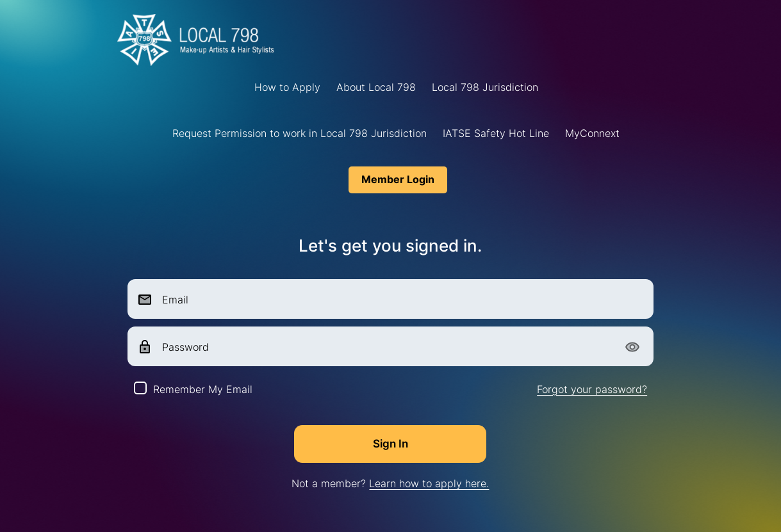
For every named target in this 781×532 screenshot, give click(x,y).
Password (185, 347)
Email (175, 300)
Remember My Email (203, 389)
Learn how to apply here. (429, 483)
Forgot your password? (592, 389)
